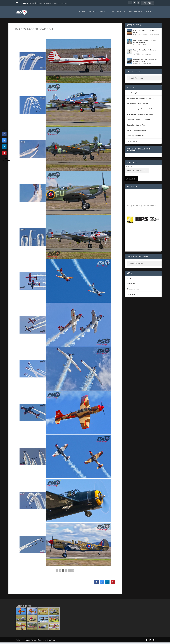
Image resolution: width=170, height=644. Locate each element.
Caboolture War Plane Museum (139, 121)
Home (82, 13)
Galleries (117, 13)
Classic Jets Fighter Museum (137, 126)
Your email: (130, 168)
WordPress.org (132, 296)
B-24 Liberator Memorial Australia (140, 116)
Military (156, 36)
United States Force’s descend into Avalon (145, 52)
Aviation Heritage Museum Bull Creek (141, 110)
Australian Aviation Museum (138, 105)
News (103, 13)
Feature (151, 36)
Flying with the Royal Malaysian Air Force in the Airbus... (48, 3)
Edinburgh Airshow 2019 (136, 137)
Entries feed (131, 285)
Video (149, 13)
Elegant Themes (31, 641)
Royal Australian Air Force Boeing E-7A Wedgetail (146, 43)
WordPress (51, 641)
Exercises (145, 36)
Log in (129, 280)
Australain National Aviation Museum (141, 100)
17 (73, 572)
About (92, 13)
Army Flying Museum (135, 94)
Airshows (134, 13)
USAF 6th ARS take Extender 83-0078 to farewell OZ (145, 62)
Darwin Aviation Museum (136, 132)
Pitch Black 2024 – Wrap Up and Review (145, 33)
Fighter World (132, 143)
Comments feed (133, 290)
